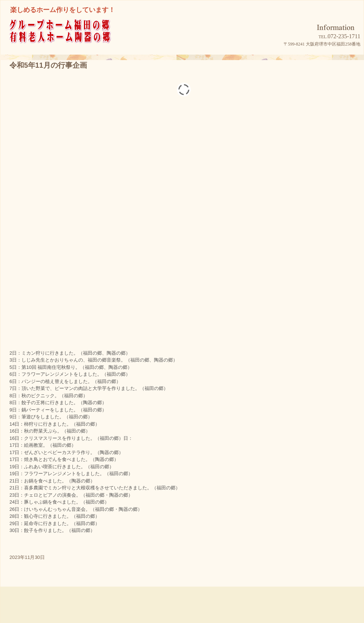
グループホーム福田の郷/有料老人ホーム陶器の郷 (73, 41)
